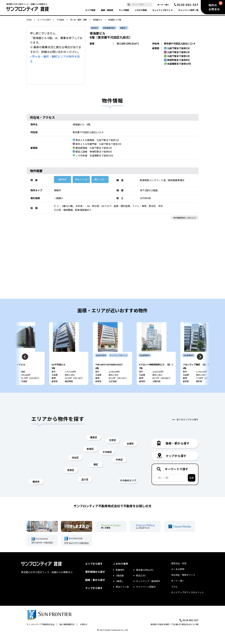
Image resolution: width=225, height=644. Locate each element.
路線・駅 (107, 10)
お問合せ (84, 634)
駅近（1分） (100, 179)
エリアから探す (44, 20)
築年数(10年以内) (145, 579)
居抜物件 (62, 179)
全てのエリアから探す (187, 429)
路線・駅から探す (95, 589)
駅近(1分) (141, 585)
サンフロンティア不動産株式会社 (41, 634)
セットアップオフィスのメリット (187, 602)
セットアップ (162, 10)
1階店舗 (120, 585)
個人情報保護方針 (67, 634)
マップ (124, 10)
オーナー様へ (163, 5)
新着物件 (120, 579)
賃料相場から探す (95, 581)
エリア (90, 10)
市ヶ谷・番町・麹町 (79, 20)
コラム (174, 596)
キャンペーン (188, 10)
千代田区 (60, 20)
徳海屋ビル (98, 20)
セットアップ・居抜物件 (148, 590)
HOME (29, 20)
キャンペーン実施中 (146, 596)
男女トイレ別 (81, 179)
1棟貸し (120, 590)
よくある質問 (178, 578)
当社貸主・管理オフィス (183, 584)
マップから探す (94, 597)
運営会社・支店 (179, 573)
